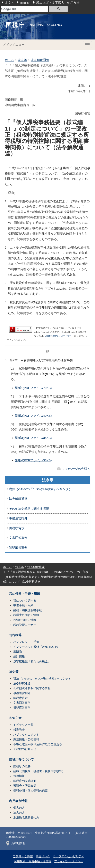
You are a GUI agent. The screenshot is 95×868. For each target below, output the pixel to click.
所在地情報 (16, 843)
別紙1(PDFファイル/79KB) (33, 388)
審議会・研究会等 (25, 786)
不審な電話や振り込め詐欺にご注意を (38, 744)
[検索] (25, 9)
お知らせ (15, 718)
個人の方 (19, 808)
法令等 (22, 60)
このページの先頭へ (76, 469)
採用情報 (19, 776)
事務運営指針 (18, 518)
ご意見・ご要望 (23, 856)
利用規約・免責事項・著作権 (33, 861)
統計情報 (19, 657)
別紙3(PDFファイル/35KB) (33, 438)
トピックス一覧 (23, 725)
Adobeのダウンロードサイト (60, 336)
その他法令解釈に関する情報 (29, 509)
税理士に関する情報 (26, 615)
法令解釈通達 (40, 60)
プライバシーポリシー (69, 861)
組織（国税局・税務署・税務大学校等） (39, 771)
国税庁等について (21, 759)
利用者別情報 (18, 801)
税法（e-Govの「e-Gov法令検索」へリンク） (40, 489)
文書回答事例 (18, 538)
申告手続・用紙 (23, 605)
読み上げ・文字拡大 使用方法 (58, 3)
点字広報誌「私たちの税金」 (32, 661)
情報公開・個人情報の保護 (31, 791)
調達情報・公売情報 (26, 739)
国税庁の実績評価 (25, 781)
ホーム (9, 60)
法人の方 (19, 813)
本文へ (10, 3)
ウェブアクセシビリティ (69, 856)
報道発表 (19, 730)
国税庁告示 (17, 528)
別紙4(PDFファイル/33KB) (33, 460)
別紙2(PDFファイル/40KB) (33, 416)
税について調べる (25, 601)
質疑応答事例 (18, 548)
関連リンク (43, 856)
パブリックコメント (26, 735)
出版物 (18, 652)
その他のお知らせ (25, 749)
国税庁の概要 (22, 766)
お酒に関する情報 (25, 620)
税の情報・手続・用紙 (25, 594)
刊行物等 (15, 635)
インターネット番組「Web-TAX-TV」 (37, 647)
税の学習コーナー (25, 625)
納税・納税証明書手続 (28, 610)
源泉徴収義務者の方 (26, 818)
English (25, 3)
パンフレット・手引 (26, 642)
